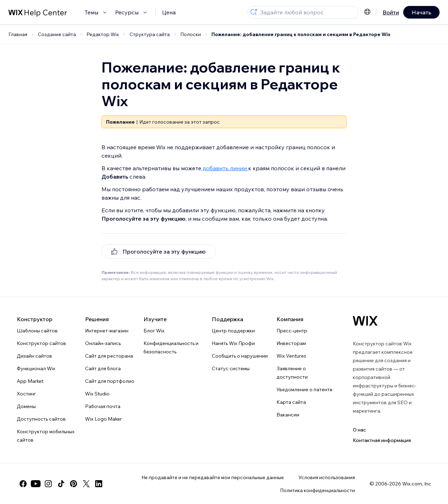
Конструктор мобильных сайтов (46, 436)
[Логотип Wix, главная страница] (365, 321)
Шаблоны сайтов (37, 331)
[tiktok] (61, 484)
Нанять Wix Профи (233, 343)
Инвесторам (291, 343)
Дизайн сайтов (34, 356)
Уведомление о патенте (304, 389)
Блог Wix (154, 331)
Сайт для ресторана (109, 356)
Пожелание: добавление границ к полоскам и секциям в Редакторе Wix (301, 34)
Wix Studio (97, 394)
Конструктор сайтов (41, 343)
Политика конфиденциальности (317, 490)
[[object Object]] (159, 251)
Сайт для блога (103, 368)
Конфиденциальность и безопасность (171, 347)
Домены (26, 406)
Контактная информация (382, 440)
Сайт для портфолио (110, 381)
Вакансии (288, 415)
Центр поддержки (233, 331)
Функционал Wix (36, 368)
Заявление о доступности (292, 373)
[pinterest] (73, 484)
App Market (30, 381)
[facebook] (23, 484)
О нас (359, 430)
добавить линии (225, 168)
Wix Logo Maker (103, 419)
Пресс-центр (292, 331)
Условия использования (327, 477)
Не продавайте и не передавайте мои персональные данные (213, 477)
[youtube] (36, 484)
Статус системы (231, 368)
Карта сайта (291, 402)
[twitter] (86, 484)
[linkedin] (99, 484)
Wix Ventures (291, 356)
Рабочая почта (103, 406)
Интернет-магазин (107, 331)
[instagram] (48, 484)
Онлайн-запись (103, 343)
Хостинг (26, 394)
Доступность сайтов (41, 419)
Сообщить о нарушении (240, 356)
